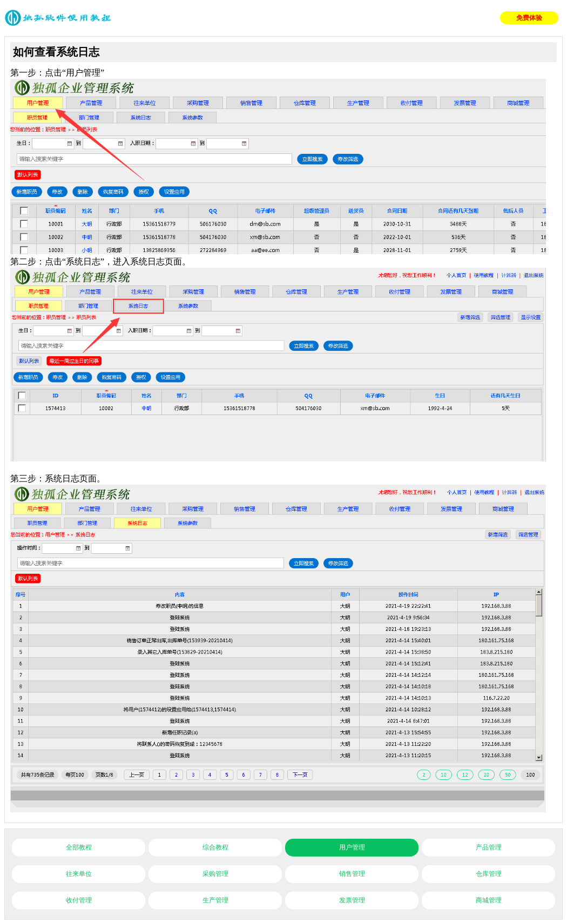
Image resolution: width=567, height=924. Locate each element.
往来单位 (79, 874)
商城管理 (489, 900)
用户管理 (352, 847)
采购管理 (215, 874)
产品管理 (489, 847)
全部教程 (79, 847)
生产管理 (215, 900)
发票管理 (352, 900)
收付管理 (79, 900)
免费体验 (529, 18)
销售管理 (352, 874)
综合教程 (215, 847)
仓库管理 (489, 874)
